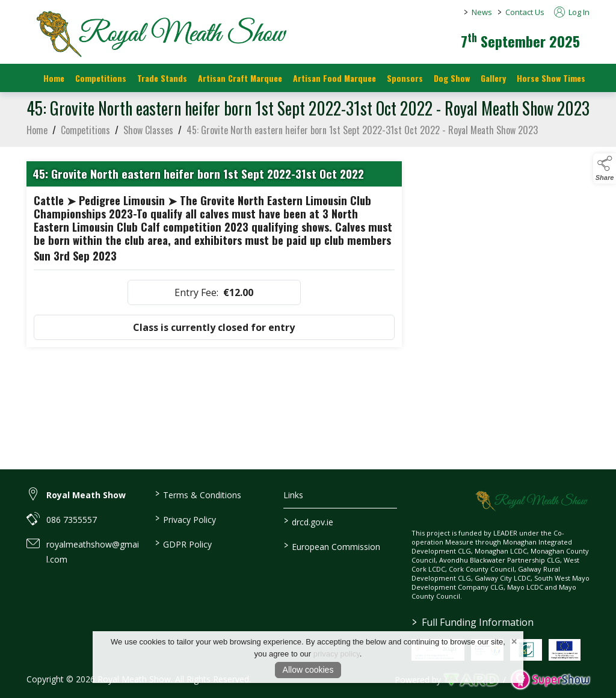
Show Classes (148, 138)
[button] (605, 168)
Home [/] (54, 78)
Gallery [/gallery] (493, 78)
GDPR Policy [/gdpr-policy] (183, 543)
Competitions (85, 138)
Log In (572, 12)
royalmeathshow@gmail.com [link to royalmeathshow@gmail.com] (93, 552)
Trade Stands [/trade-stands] (162, 78)
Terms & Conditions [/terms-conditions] (198, 494)
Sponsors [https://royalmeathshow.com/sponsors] (405, 78)
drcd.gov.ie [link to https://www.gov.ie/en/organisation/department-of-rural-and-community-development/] (308, 521)
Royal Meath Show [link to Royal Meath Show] (86, 495)
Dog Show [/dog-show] (452, 78)
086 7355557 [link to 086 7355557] (72, 520)
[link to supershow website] (550, 680)
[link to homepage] (159, 33)
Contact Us (525, 12)
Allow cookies (308, 670)
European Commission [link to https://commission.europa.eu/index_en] (331, 546)
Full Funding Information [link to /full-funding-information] (473, 622)
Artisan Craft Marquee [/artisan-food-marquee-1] (240, 78)
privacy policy (337, 654)
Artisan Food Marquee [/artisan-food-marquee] (334, 78)
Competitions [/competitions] (101, 78)
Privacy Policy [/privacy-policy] (186, 519)
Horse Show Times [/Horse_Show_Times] (551, 78)
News (482, 12)
